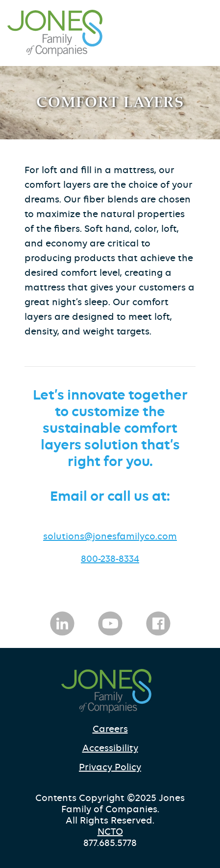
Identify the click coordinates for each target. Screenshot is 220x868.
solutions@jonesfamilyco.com (110, 536)
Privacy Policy (110, 767)
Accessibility (110, 748)
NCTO (110, 832)
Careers (110, 729)
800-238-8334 (110, 559)
